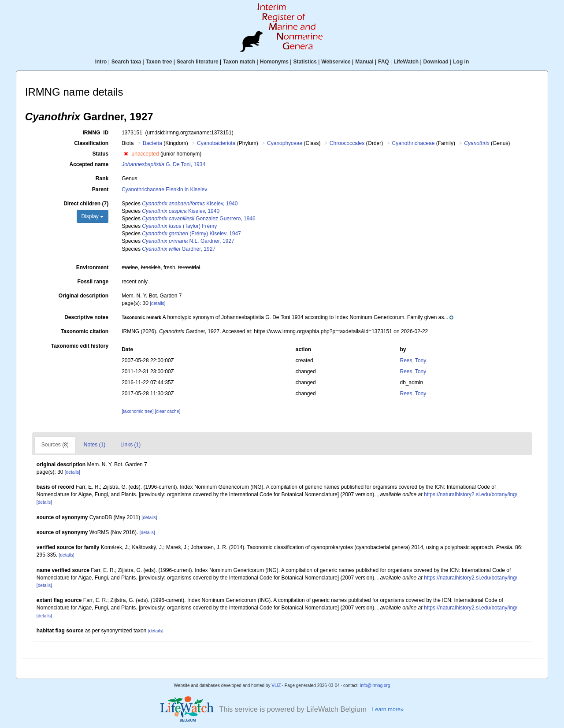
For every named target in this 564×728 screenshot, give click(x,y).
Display (93, 216)
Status (101, 154)
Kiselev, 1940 (190, 204)
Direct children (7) (86, 204)
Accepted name (89, 164)
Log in (461, 62)
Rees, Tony (413, 360)
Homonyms (274, 62)
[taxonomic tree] (137, 411)
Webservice (336, 62)
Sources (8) (55, 445)
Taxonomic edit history (80, 346)
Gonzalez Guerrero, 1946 (199, 219)
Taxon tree (159, 62)
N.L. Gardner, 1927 (188, 241)
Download (436, 62)
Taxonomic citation (85, 331)
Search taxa (126, 62)
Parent (100, 189)
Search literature (198, 62)
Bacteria (152, 143)
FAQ (384, 62)
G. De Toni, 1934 (163, 164)
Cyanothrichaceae (414, 143)
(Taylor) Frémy (179, 226)
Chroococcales (347, 143)
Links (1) (130, 445)
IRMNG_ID (96, 133)
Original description (83, 296)
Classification (91, 143)
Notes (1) (95, 445)
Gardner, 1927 (179, 249)
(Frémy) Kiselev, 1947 (191, 234)
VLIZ (276, 685)
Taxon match (239, 62)
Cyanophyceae (285, 143)
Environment (92, 267)
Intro (101, 62)
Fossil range (93, 282)
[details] (158, 303)
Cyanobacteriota (216, 143)
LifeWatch (406, 62)
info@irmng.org (375, 685)
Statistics (305, 62)
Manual (364, 62)
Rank (102, 178)
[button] (126, 154)
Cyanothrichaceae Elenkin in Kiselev (164, 189)
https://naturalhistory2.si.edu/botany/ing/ (471, 494)
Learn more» (388, 709)
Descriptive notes (86, 317)
